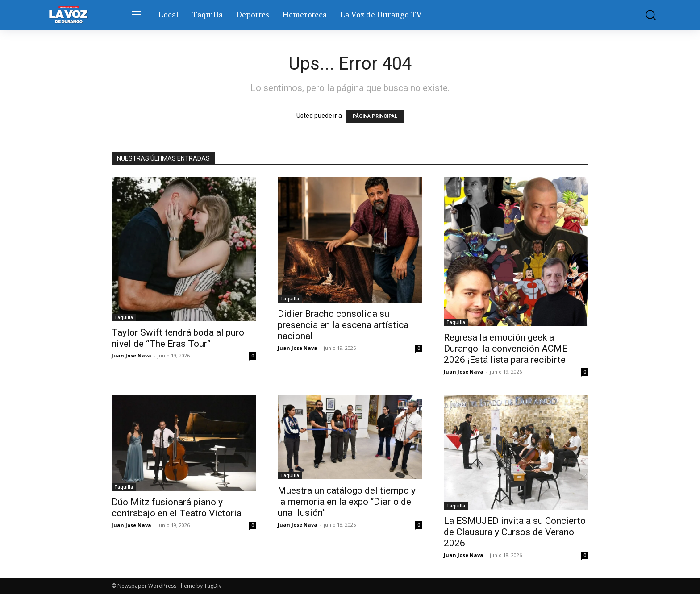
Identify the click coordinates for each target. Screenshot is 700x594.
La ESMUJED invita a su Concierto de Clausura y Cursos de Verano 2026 (515, 532)
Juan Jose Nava (131, 355)
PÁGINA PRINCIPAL (375, 116)
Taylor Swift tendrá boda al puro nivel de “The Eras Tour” (178, 338)
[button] (644, 15)
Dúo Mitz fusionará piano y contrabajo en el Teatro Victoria (177, 508)
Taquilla (124, 317)
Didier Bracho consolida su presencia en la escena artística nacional (343, 325)
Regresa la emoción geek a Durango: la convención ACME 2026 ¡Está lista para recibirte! (506, 349)
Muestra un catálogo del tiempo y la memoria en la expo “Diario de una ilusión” (347, 502)
